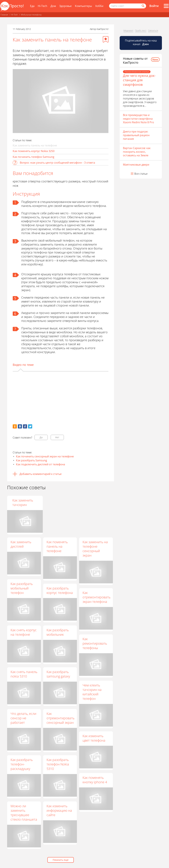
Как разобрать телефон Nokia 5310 (58, 764)
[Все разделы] (166, 6)
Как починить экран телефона (59, 502)
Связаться (153, 30)
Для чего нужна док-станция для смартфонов (139, 80)
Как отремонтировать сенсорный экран (60, 718)
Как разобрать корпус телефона (60, 590)
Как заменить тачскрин (93, 502)
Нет (57, 437)
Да (41, 437)
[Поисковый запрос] (128, 6)
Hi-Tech (42, 6)
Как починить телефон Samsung (34, 157)
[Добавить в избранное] (106, 39)
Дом (53, 6)
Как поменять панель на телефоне (57, 546)
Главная (4, 15)
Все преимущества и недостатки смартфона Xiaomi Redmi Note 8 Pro (138, 119)
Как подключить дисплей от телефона (41, 464)
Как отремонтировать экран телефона (96, 597)
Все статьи (141, 174)
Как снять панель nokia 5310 (24, 674)
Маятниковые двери (136, 165)
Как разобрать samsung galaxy (58, 674)
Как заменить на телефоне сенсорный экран (95, 549)
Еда (32, 6)
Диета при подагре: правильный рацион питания (136, 135)
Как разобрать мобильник (58, 632)
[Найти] (143, 6)
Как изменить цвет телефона (94, 738)
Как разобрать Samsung (32, 460)
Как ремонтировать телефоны (95, 643)
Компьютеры (83, 6)
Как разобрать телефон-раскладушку (22, 764)
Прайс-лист (141, 30)
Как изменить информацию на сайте (59, 810)
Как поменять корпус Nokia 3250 (34, 151)
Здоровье (65, 6)
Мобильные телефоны (31, 15)
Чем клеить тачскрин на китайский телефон (92, 692)
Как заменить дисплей (21, 544)
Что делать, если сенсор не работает (23, 718)
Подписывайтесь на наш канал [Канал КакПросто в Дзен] (141, 42)
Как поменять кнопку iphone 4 (95, 780)
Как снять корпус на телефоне (24, 632)
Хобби (99, 6)
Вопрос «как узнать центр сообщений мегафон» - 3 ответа (57, 163)
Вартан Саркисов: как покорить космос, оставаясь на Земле (137, 152)
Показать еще (61, 860)
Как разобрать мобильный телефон (22, 588)
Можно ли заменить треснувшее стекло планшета (24, 813)
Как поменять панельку (21, 502)
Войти (154, 6)
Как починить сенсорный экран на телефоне (45, 456)
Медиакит (128, 30)
